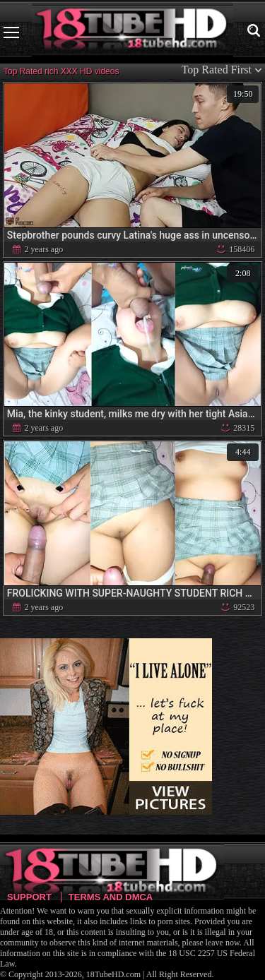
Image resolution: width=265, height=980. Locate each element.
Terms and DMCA (111, 897)
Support (29, 897)
